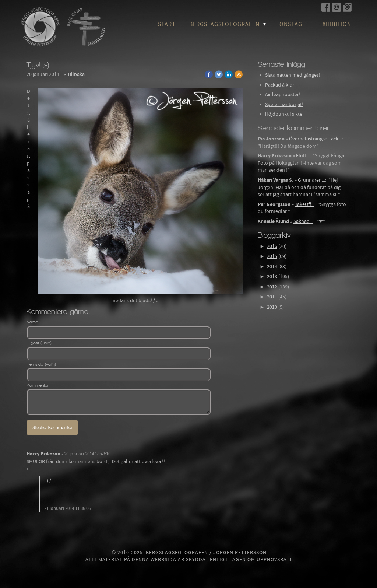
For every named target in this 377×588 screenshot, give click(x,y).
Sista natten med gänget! (293, 75)
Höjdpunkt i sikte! (284, 114)
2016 (272, 246)
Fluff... (303, 156)
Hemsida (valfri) (41, 364)
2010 (272, 307)
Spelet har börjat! (284, 105)
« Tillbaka (74, 74)
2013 (272, 277)
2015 (272, 256)
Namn (32, 322)
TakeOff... (305, 204)
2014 (272, 267)
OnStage (293, 24)
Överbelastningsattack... (315, 139)
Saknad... (303, 221)
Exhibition (335, 24)
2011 (272, 297)
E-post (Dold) (39, 343)
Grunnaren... (311, 180)
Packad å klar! (280, 85)
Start (167, 24)
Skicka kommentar (52, 428)
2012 (272, 287)
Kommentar (38, 385)
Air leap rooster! (283, 95)
